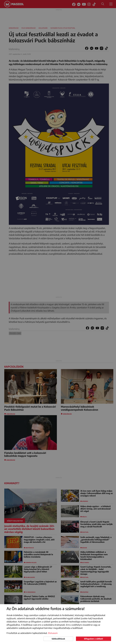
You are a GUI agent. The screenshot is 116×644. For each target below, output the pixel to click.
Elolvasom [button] (53, 633)
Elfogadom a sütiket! (94, 639)
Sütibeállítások (58, 639)
